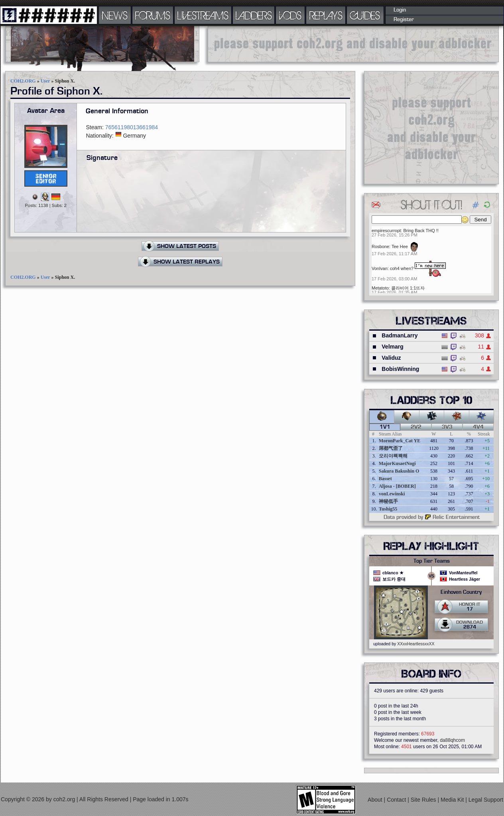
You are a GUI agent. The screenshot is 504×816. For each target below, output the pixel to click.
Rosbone (380, 246)
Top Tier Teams (432, 561)
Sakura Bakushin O (399, 471)
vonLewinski (392, 494)
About (376, 800)
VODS (290, 15)
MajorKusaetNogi (397, 463)
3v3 (447, 427)
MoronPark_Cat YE (400, 441)
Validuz (391, 358)
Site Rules (424, 800)
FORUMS (153, 15)
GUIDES (365, 15)
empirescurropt (386, 231)
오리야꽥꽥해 (393, 456)
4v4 (478, 427)
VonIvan (380, 268)
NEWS (115, 15)
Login (400, 10)
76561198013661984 (132, 127)
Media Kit (453, 800)
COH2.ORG (23, 81)
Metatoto (380, 288)
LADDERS (254, 15)
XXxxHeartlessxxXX (416, 644)
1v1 (385, 427)
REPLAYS (326, 15)
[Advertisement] (353, 44)
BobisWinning (400, 369)
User (45, 81)
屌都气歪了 (391, 448)
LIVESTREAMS (203, 15)
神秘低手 (388, 501)
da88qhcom (452, 740)
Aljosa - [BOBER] (397, 486)
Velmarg (392, 347)
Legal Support (486, 800)
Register (404, 20)
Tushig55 (388, 509)
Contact (397, 800)
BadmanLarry (400, 335)
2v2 (416, 427)
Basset (385, 479)
